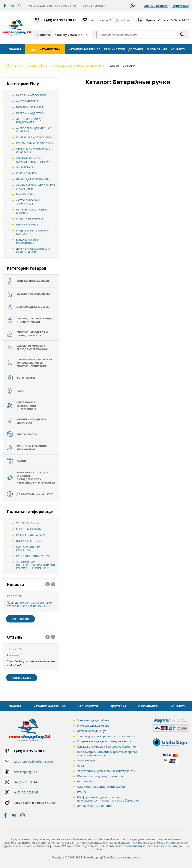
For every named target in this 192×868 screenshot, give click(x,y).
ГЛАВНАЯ (15, 49)
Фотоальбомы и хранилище (28, 202)
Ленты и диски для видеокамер (30, 121)
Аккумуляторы (27, 101)
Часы (81, 766)
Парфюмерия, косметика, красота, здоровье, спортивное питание (108, 753)
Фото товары (86, 760)
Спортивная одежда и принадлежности (104, 741)
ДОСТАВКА (136, 49)
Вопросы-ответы (28, 541)
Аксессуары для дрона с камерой (34, 130)
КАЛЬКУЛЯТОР (114, 49)
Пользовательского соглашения (120, 846)
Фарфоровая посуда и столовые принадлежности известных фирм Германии (108, 799)
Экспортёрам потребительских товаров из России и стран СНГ (35, 565)
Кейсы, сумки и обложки (35, 143)
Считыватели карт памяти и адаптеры (36, 187)
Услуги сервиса (28, 523)
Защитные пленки (30, 218)
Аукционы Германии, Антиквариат (101, 787)
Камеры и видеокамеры (34, 137)
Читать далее (22, 678)
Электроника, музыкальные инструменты (106, 771)
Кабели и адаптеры (30, 113)
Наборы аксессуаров (31, 95)
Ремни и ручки (27, 224)
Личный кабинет (156, 6)
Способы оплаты (29, 529)
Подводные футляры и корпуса (33, 232)
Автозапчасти (86, 781)
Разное (82, 792)
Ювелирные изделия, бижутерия (100, 776)
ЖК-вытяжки (25, 167)
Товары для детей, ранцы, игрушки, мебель (107, 736)
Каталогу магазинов (68, 35)
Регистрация (180, 6)
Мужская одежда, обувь (93, 725)
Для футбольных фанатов (95, 806)
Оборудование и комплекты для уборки (33, 160)
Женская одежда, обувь (93, 720)
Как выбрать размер (30, 535)
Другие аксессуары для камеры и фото (33, 250)
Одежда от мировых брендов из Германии (107, 746)
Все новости (20, 619)
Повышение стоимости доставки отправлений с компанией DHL (29, 604)
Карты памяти (26, 173)
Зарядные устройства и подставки (33, 151)
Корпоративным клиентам (28, 548)
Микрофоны (25, 194)
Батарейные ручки (30, 107)
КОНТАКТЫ (178, 49)
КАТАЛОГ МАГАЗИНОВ (84, 49)
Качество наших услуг (33, 556)
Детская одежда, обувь (93, 731)
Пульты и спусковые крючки (31, 211)
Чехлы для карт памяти (33, 179)
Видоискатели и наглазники (28, 241)
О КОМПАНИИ (157, 49)
